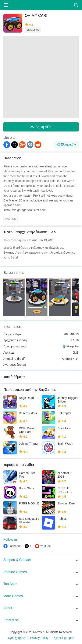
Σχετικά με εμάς (64, 638)
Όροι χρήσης (16, 638)
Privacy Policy (39, 638)
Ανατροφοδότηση (15, 365)
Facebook (15, 546)
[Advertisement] (41, 77)
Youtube (45, 546)
